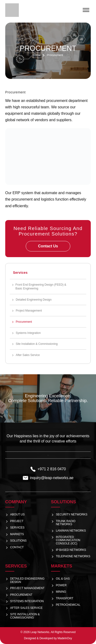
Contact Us (48, 246)
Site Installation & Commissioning (37, 344)
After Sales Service (28, 355)
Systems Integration (28, 333)
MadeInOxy (65, 638)
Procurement (24, 322)
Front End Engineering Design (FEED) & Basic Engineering (41, 287)
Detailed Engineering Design (34, 300)
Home (37, 55)
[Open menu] (86, 10)
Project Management (29, 311)
